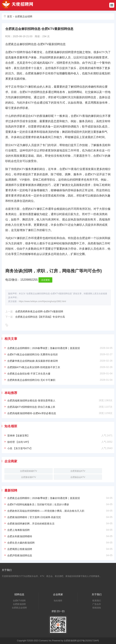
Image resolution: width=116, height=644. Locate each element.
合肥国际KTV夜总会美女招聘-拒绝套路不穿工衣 (34, 367)
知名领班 (58, 601)
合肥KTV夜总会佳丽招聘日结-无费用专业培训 (32, 354)
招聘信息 (19, 594)
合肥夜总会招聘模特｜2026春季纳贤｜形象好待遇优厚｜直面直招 (44, 348)
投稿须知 (97, 608)
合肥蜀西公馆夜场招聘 (20, 549)
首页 (10, 16)
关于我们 (97, 594)
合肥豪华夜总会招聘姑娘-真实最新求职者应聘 (33, 361)
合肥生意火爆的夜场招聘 (21, 543)
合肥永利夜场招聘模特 (20, 536)
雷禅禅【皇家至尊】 (18, 436)
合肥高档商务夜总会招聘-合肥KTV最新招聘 (39, 311)
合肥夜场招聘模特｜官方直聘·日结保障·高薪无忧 (34, 517)
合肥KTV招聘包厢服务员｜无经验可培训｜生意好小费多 (38, 504)
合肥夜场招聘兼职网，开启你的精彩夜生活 (31, 524)
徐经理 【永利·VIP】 (19, 442)
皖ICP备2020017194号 (88, 641)
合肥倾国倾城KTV (28, 471)
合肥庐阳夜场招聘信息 (20, 555)
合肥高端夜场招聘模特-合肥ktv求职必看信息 (32, 413)
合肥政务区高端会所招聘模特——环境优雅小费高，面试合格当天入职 (46, 511)
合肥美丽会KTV (78, 471)
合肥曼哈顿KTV (28, 477)
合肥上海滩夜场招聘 (18, 530)
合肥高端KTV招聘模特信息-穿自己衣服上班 (31, 407)
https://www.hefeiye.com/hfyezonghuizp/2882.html (42, 301)
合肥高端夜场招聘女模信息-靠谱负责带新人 (31, 401)
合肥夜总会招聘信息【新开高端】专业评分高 (40, 317)
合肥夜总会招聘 (24, 16)
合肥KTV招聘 (19, 601)
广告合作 (97, 604)
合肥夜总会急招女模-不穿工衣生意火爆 (29, 374)
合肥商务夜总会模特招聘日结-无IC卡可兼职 (31, 380)
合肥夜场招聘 (19, 604)
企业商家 (58, 594)
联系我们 (97, 601)
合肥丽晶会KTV (78, 477)
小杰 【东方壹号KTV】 (20, 448)
